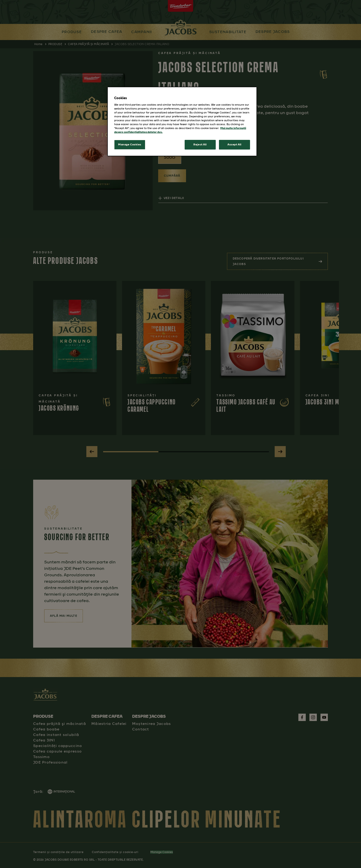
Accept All (234, 144)
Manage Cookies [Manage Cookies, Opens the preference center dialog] (130, 144)
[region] (182, 121)
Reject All (200, 144)
